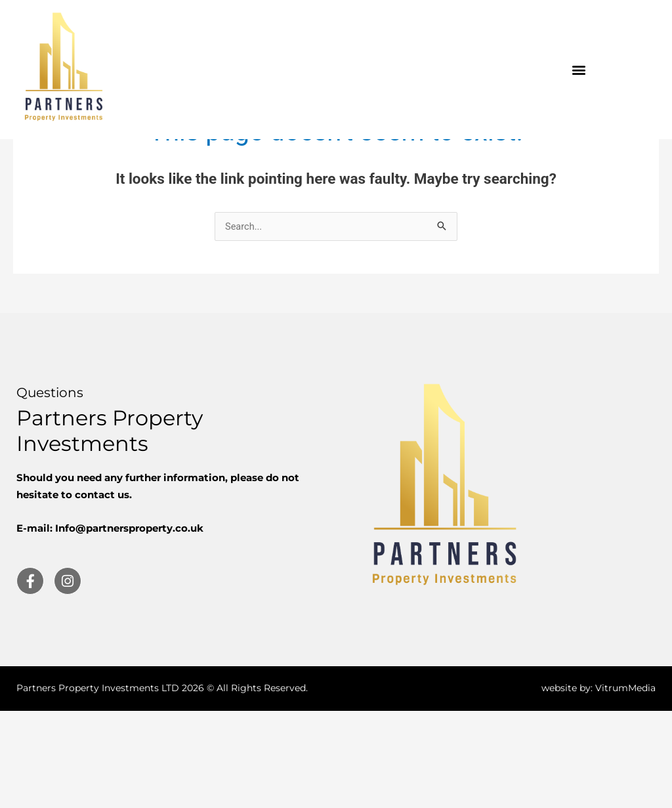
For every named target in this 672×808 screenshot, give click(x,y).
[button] (579, 70)
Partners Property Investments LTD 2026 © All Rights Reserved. (162, 786)
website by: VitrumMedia (598, 786)
